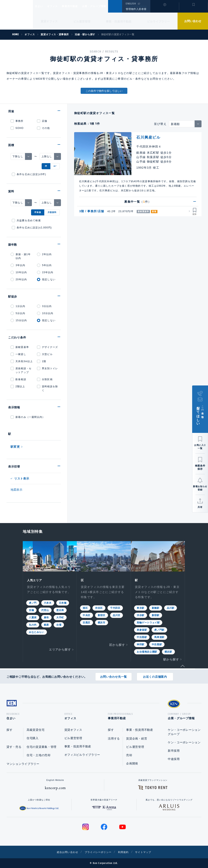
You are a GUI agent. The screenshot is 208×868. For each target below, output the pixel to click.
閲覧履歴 (164, 9)
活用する (114, 738)
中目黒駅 (142, 637)
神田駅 (141, 644)
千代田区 (115, 608)
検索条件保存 (200, 467)
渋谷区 (99, 608)
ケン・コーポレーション (184, 742)
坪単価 (38, 212)
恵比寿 (60, 610)
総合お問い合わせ (63, 852)
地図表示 (17, 490)
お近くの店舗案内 (155, 675)
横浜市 (102, 622)
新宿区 (102, 615)
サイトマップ (148, 852)
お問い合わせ (193, 21)
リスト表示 (22, 478)
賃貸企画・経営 (137, 738)
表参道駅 (142, 629)
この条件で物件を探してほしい (104, 91)
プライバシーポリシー (98, 852)
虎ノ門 (33, 603)
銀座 (46, 624)
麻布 (46, 617)
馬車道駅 (159, 637)
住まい (41, 6)
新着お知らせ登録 (200, 488)
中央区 (87, 615)
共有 (200, 507)
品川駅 (171, 608)
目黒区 (87, 622)
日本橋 (63, 603)
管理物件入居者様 (136, 9)
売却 (129, 755)
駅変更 (15, 447)
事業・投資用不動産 (119, 21)
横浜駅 (168, 651)
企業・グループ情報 (106, 6)
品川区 (117, 615)
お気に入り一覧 (200, 447)
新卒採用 (174, 751)
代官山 (45, 610)
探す (9, 730)
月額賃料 (52, 212)
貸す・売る (14, 747)
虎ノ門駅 (159, 629)
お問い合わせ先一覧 (114, 675)
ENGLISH (131, 4)
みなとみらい (37, 632)
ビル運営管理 (82, 21)
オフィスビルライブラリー (82, 755)
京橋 (31, 610)
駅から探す (171, 659)
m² (55, 166)
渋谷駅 (141, 615)
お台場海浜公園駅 (147, 651)
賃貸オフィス (73, 730)
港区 (85, 608)
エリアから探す (60, 649)
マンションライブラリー (23, 764)
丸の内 (33, 624)
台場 (59, 624)
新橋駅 (156, 608)
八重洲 (33, 617)
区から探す (117, 644)
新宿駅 (156, 615)
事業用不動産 (79, 6)
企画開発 (132, 763)
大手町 (60, 617)
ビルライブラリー (158, 21)
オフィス (58, 6)
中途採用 (174, 759)
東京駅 (141, 608)
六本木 (48, 603)
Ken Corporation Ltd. (16, 15)
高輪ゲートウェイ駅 (148, 622)
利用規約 (126, 852)
